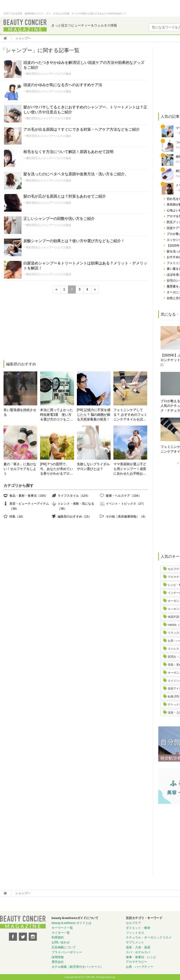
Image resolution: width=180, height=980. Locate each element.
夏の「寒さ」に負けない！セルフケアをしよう (20, 469)
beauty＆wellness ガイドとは (72, 923)
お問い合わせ (61, 942)
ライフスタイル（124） (74, 496)
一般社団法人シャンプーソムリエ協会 (47, 74)
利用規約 (58, 937)
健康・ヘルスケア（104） (123, 496)
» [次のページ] (95, 289)
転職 (171, 697)
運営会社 (58, 962)
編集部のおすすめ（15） (75, 517)
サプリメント (135, 942)
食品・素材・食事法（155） (29, 496)
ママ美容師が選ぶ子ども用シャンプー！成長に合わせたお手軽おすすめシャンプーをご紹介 (130, 469)
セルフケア (133, 923)
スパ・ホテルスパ (138, 952)
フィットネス (135, 933)
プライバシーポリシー (67, 952)
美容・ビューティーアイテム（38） (29, 506)
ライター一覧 (61, 933)
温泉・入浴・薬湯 (138, 947)
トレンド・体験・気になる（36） (76, 506)
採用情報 (58, 957)
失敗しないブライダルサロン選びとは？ (93, 466)
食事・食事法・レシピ (141, 957)
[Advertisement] (39, 328)
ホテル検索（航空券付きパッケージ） (77, 967)
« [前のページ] (56, 289)
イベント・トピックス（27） (126, 504)
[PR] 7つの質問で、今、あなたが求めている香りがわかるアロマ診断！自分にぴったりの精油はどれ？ (56, 469)
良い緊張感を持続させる (20, 412)
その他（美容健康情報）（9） (126, 517)
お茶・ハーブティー (140, 967)
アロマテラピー (137, 962)
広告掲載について (64, 947)
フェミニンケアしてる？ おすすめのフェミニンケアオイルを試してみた (130, 415)
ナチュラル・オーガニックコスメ (149, 937)
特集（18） (17, 517)
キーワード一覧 (62, 928)
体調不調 (173, 617)
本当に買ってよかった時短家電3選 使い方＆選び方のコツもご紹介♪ (56, 415)
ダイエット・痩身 (138, 928)
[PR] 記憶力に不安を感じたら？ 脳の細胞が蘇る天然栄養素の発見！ (94, 415)
